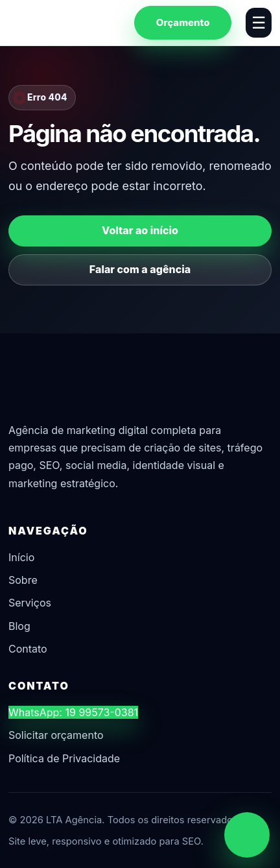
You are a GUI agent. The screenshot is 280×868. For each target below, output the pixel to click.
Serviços (30, 603)
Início (21, 557)
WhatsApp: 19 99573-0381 (73, 712)
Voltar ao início (140, 230)
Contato (28, 649)
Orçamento (183, 22)
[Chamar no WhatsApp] (247, 835)
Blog (19, 626)
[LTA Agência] (64, 22)
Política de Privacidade (64, 758)
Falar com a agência (140, 269)
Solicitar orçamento (56, 735)
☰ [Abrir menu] (259, 23)
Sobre (23, 580)
